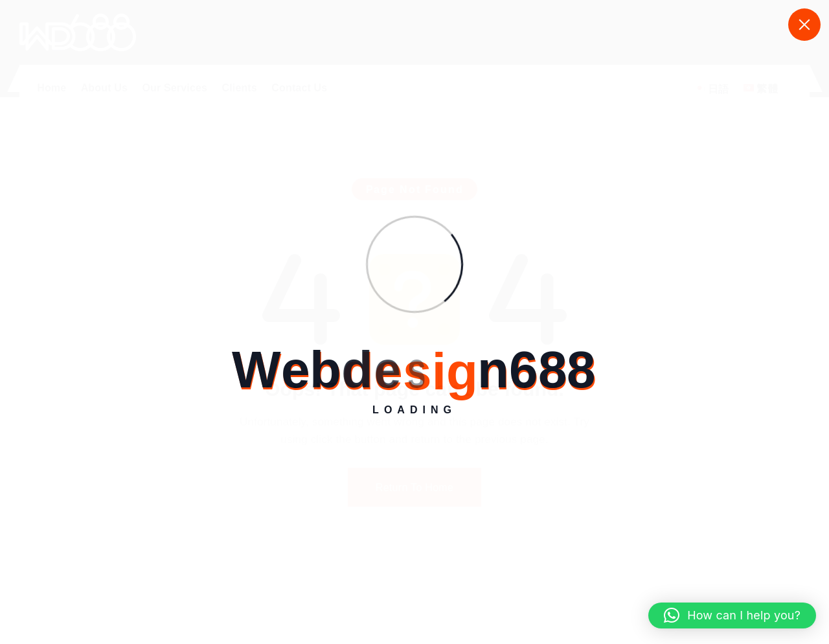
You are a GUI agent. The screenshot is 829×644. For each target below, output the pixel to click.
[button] (732, 615)
